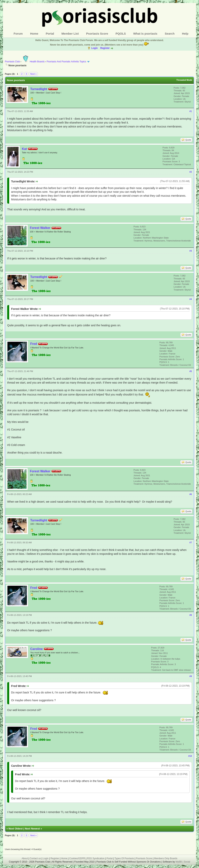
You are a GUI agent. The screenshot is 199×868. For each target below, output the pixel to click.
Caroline (36, 649)
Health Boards (33, 62)
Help (185, 34)
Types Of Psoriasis (124, 858)
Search (170, 34)
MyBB (179, 862)
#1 (191, 111)
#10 (190, 756)
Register (105, 48)
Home (34, 34)
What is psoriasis (145, 34)
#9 (191, 676)
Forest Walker (40, 228)
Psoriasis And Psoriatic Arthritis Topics (67, 62)
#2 (191, 172)
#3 (191, 251)
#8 (191, 615)
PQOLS (121, 34)
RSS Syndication (96, 858)
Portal (50, 34)
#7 (191, 542)
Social (187, 862)
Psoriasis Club (12, 62)
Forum (18, 34)
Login (95, 48)
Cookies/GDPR (77, 858)
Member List (70, 34)
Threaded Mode (184, 80)
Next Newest (32, 829)
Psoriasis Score (97, 34)
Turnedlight (39, 89)
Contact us (35, 858)
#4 (191, 299)
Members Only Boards (166, 858)
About (25, 858)
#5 (191, 371)
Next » (33, 74)
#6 (191, 494)
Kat (24, 149)
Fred (34, 344)
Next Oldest (16, 829)
